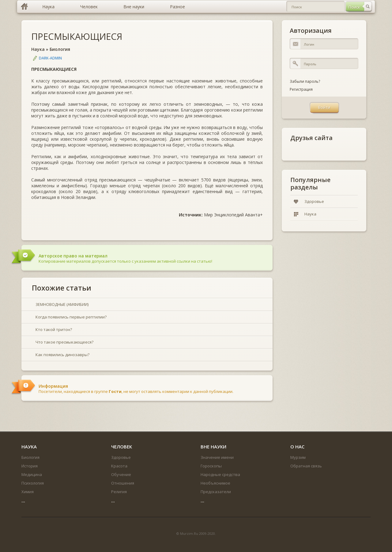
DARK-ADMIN (50, 58)
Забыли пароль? (305, 81)
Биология (60, 49)
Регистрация (301, 89)
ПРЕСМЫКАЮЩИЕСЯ (77, 36)
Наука (38, 49)
